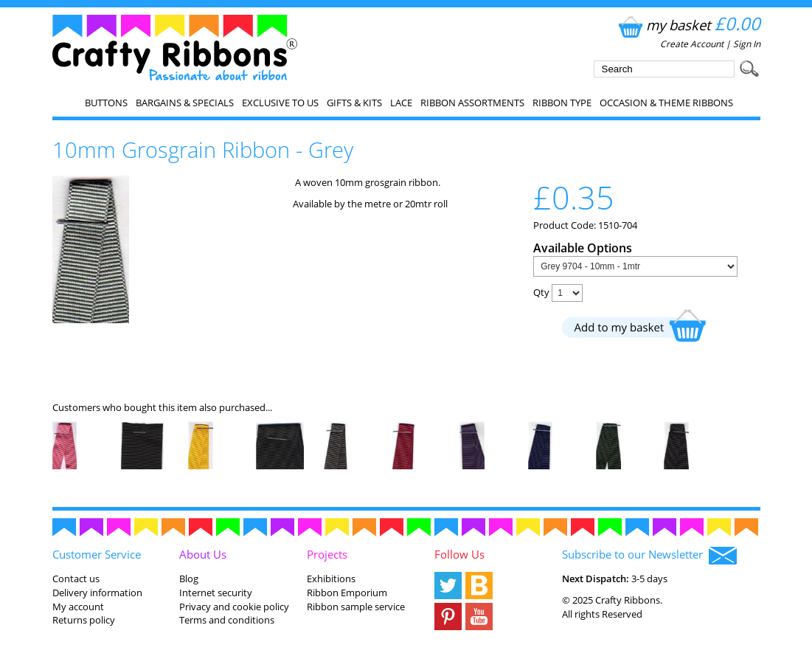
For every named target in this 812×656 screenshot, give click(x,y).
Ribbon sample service (356, 607)
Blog (189, 579)
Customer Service (97, 554)
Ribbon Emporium (347, 593)
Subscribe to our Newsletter (649, 556)
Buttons (106, 103)
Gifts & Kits (354, 103)
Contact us (76, 579)
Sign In (747, 44)
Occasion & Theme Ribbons (666, 103)
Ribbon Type (562, 103)
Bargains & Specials (185, 103)
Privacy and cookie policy (234, 607)
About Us (203, 554)
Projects (327, 554)
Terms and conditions (227, 620)
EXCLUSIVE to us (280, 103)
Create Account (692, 44)
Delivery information (97, 593)
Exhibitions (331, 579)
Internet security (216, 593)
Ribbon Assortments (472, 103)
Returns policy (84, 620)
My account (78, 607)
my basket (688, 25)
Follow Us (459, 554)
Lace (401, 103)
